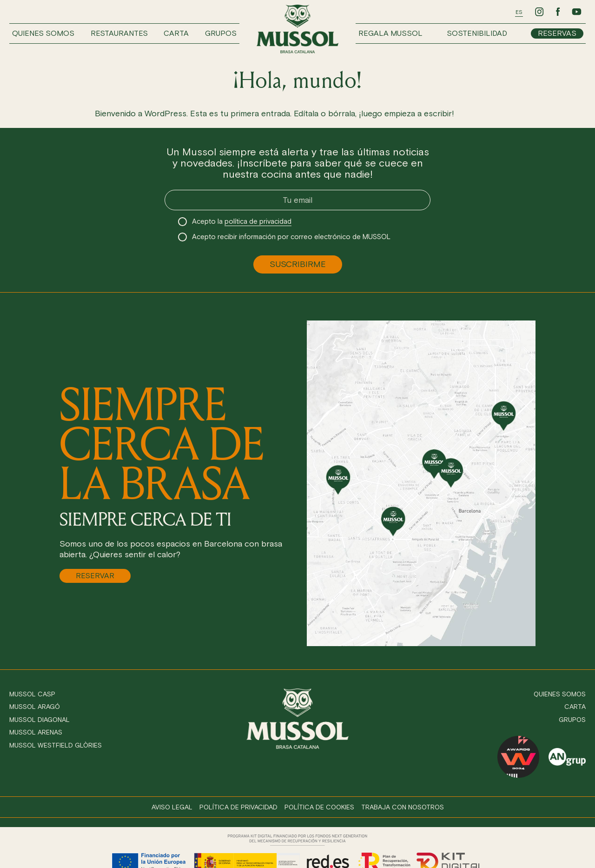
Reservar (95, 576)
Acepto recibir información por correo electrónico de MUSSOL (291, 237)
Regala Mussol (390, 33)
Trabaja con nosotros (403, 807)
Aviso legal (172, 807)
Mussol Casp (32, 694)
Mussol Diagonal (40, 720)
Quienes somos (43, 33)
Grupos (221, 33)
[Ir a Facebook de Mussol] (558, 12)
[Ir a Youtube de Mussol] (576, 12)
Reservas (557, 33)
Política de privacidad (238, 807)
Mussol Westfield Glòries (56, 745)
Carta (176, 33)
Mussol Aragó (35, 707)
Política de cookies (319, 807)
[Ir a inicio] (297, 29)
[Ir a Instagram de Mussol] (539, 12)
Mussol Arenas (36, 732)
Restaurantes (119, 33)
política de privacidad (258, 221)
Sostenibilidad (477, 33)
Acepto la (242, 222)
